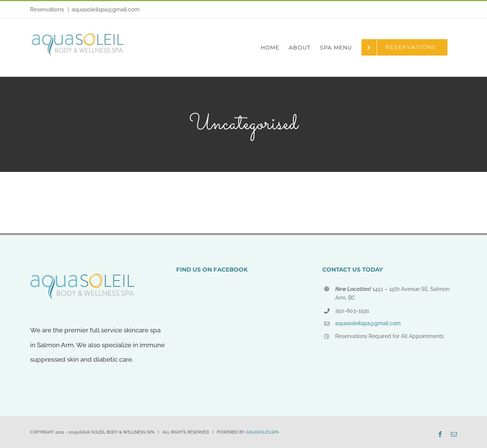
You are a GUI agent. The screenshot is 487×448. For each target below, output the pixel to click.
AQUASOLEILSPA (262, 432)
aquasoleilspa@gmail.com (106, 10)
